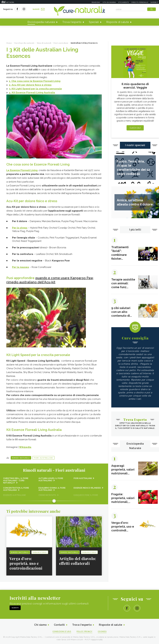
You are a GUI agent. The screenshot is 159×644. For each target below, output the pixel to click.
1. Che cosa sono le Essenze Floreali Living (35, 81)
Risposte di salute (118, 22)
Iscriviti (39, 9)
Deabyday (96, 2)
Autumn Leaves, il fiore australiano (51, 479)
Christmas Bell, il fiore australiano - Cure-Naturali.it (16, 481)
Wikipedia (25, 447)
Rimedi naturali (21, 458)
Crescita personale (140, 2)
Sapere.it (154, 2)
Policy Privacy (85, 631)
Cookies (102, 631)
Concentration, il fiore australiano (16, 489)
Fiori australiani (44, 458)
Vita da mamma (109, 2)
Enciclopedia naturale (41, 22)
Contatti (59, 625)
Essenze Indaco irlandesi (87, 488)
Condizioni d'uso (62, 631)
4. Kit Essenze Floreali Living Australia (32, 93)
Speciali (94, 22)
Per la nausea (21, 267)
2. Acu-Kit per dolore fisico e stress (30, 85)
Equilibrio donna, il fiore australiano (52, 489)
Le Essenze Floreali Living (22, 170)
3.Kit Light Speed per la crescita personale (35, 89)
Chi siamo (40, 625)
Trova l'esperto (72, 22)
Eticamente (124, 2)
